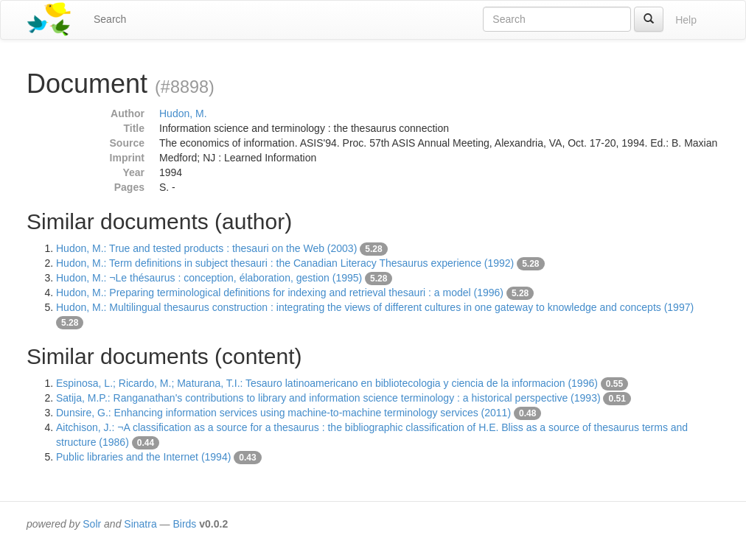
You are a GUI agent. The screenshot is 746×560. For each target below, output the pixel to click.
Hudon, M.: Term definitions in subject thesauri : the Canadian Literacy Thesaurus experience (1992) (285, 263)
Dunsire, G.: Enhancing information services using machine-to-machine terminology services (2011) (283, 413)
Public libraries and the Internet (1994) (143, 457)
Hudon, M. (183, 113)
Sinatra (140, 524)
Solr (92, 524)
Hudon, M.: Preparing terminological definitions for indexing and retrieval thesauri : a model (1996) (280, 293)
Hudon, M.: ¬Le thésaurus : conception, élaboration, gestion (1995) (209, 278)
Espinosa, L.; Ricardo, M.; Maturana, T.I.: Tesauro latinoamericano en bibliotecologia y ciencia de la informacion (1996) (327, 383)
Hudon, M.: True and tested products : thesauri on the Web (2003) (206, 248)
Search (110, 19)
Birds (184, 524)
